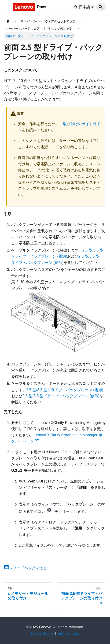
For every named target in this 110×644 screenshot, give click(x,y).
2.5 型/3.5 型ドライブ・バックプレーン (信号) (61, 396)
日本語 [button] (82, 7)
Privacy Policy (43, 633)
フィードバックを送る (25, 568)
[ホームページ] (8, 21)
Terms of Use (68, 633)
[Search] (101, 7)
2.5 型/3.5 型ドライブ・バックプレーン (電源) (65, 390)
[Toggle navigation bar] (7, 7)
